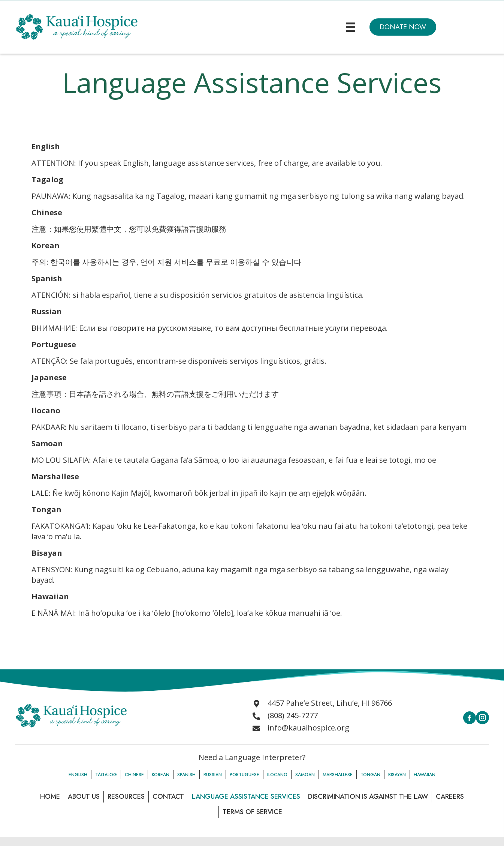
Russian (213, 775)
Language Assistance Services (246, 796)
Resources (126, 796)
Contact (168, 796)
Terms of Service (252, 812)
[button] (403, 27)
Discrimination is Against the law (368, 796)
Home (50, 796)
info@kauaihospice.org (308, 728)
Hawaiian (425, 775)
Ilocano (277, 775)
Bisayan (397, 775)
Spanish (186, 775)
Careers (450, 796)
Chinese (134, 775)
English (78, 775)
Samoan (305, 775)
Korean (161, 775)
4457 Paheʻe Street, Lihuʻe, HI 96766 (330, 703)
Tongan (370, 775)
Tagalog (106, 775)
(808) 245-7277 (293, 715)
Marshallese (338, 775)
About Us (84, 796)
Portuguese (245, 775)
